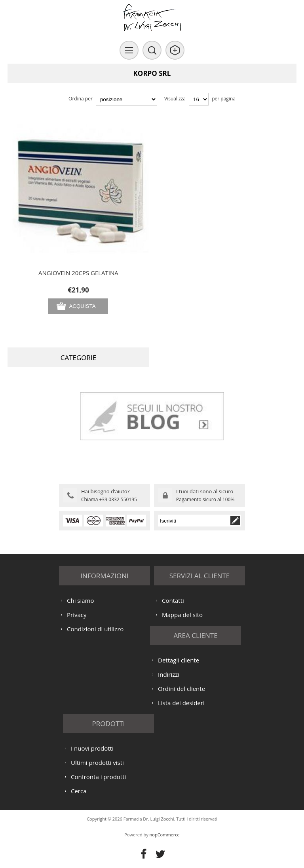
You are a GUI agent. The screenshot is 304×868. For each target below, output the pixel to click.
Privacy (77, 615)
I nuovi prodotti (92, 748)
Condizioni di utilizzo (95, 629)
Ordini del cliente (181, 689)
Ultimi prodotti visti (97, 762)
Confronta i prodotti (98, 777)
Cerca (79, 791)
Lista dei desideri (181, 703)
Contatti (173, 600)
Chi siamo (81, 600)
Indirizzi (169, 674)
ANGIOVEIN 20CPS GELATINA (78, 273)
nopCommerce (165, 835)
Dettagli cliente (179, 660)
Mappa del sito (182, 615)
